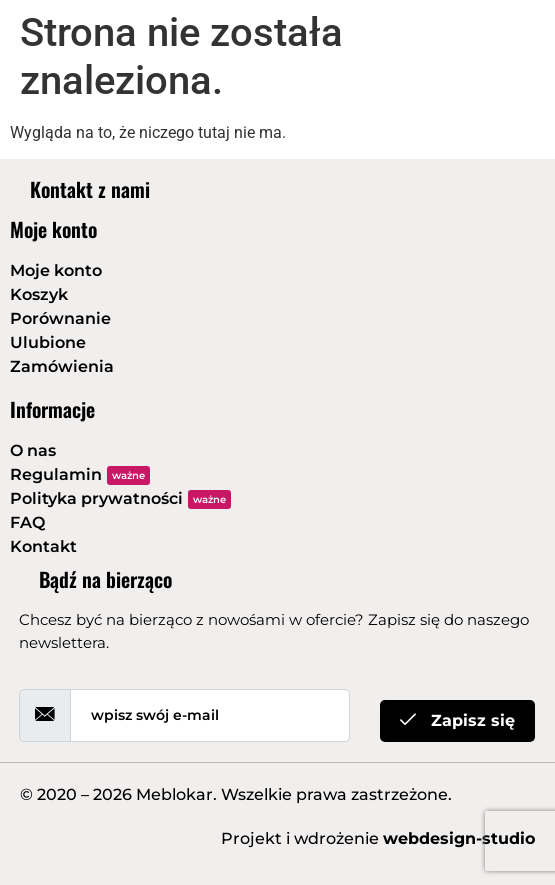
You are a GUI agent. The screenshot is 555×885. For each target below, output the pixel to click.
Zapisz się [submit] (457, 720)
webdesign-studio (459, 838)
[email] (210, 715)
